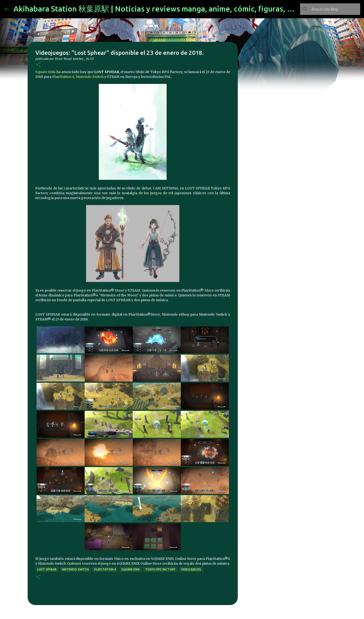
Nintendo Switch (90, 77)
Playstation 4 (105, 569)
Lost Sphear (47, 569)
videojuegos (191, 569)
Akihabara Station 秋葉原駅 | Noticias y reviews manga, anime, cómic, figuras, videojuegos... (176, 9)
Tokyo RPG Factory (160, 569)
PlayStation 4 (63, 77)
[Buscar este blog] (335, 9)
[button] (38, 65)
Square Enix (45, 72)
